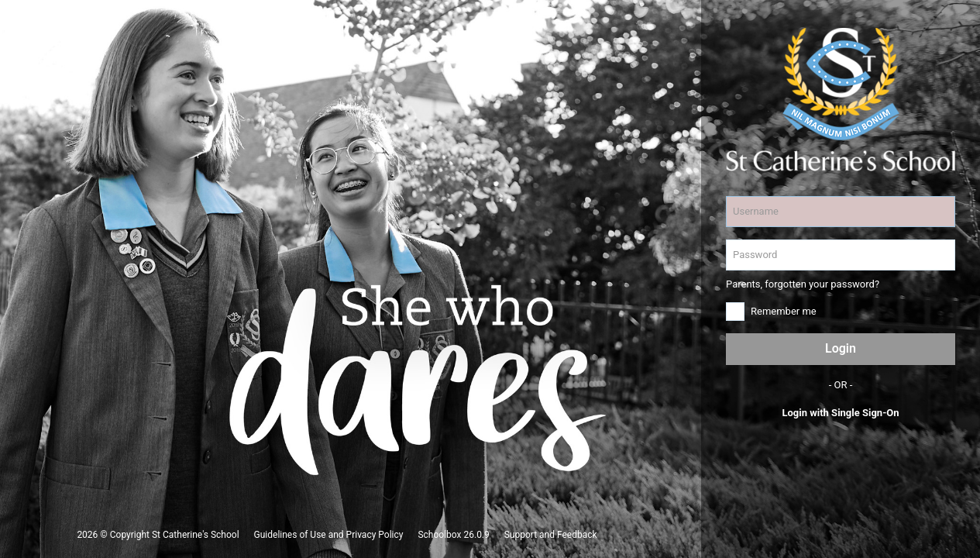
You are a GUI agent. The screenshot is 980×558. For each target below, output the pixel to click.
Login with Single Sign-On (840, 413)
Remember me (784, 311)
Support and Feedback (551, 535)
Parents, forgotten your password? (803, 284)
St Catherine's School (196, 535)
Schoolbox (439, 535)
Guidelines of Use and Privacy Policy (329, 535)
